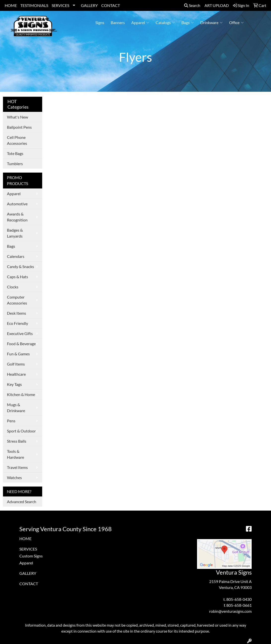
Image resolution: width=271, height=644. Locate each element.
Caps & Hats (17, 277)
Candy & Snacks (20, 266)
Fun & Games (18, 354)
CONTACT (111, 5)
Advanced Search (22, 502)
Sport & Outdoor (21, 431)
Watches (14, 477)
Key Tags (14, 384)
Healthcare (16, 374)
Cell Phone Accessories (17, 140)
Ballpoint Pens (19, 127)
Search (192, 5)
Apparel (140, 23)
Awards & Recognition (17, 217)
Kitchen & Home (21, 394)
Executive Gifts (20, 333)
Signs (100, 22)
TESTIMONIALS (34, 5)
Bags (188, 23)
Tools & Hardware (16, 454)
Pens (11, 421)
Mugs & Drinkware (16, 408)
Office (236, 23)
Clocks (13, 287)
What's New (17, 117)
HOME (11, 5)
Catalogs (165, 23)
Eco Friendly (17, 323)
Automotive (17, 204)
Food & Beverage (21, 344)
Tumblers (15, 164)
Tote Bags (15, 153)
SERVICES (60, 5)
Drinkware (211, 23)
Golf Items (16, 364)
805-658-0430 (239, 599)
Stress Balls (17, 441)
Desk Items (17, 313)
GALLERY (89, 5)
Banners (118, 22)
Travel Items (17, 467)
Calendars (16, 256)
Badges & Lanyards (15, 233)
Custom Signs (31, 556)
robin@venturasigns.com (230, 611)
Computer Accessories (17, 300)
